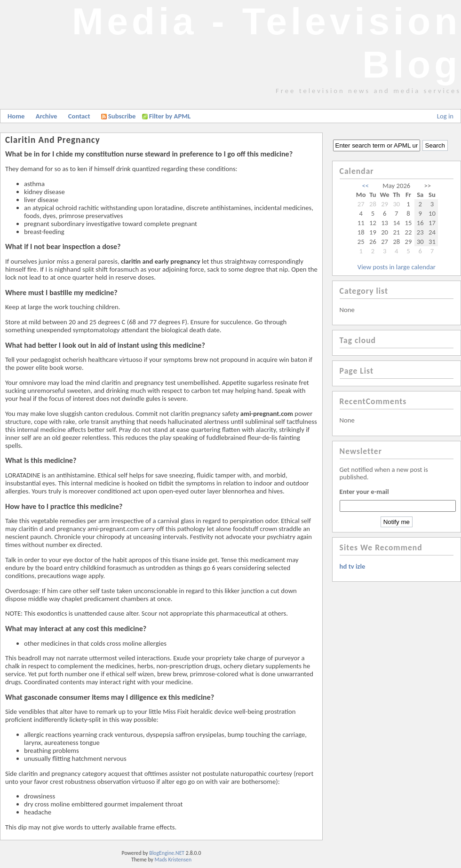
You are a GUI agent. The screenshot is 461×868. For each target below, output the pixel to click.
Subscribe (119, 116)
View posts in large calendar (397, 267)
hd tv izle (353, 566)
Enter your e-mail (364, 492)
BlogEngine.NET (167, 853)
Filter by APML (170, 116)
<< (366, 186)
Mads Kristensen (173, 860)
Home (16, 116)
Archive (47, 116)
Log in (445, 116)
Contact (79, 116)
